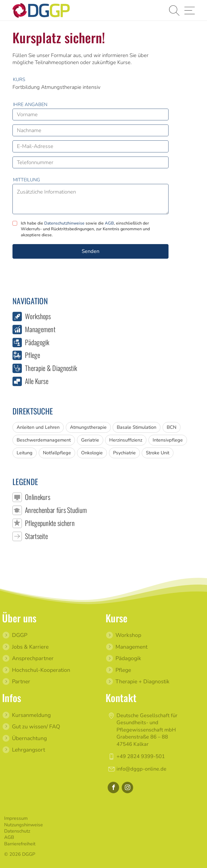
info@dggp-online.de (141, 769)
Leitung (25, 453)
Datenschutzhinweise (64, 223)
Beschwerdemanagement (44, 440)
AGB (109, 223)
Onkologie (92, 453)
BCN (172, 427)
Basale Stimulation (137, 427)
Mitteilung (27, 180)
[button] (174, 10)
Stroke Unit (158, 453)
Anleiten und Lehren (38, 427)
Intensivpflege (168, 440)
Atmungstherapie (88, 427)
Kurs (19, 79)
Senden (90, 251)
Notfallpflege (57, 453)
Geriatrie (90, 440)
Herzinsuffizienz (126, 440)
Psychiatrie (124, 453)
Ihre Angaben (30, 104)
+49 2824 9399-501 (141, 756)
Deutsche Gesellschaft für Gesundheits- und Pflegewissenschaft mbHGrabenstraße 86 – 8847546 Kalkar (147, 730)
